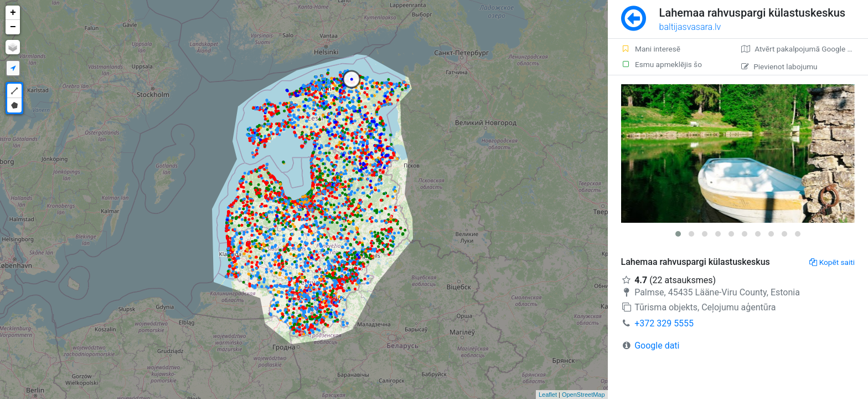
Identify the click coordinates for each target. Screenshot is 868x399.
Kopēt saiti (832, 262)
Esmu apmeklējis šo (662, 64)
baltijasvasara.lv (690, 27)
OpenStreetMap (583, 395)
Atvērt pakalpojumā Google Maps (804, 49)
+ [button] (13, 13)
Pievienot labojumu (779, 66)
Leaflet (548, 395)
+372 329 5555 (664, 323)
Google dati (657, 346)
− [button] (13, 27)
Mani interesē (651, 49)
